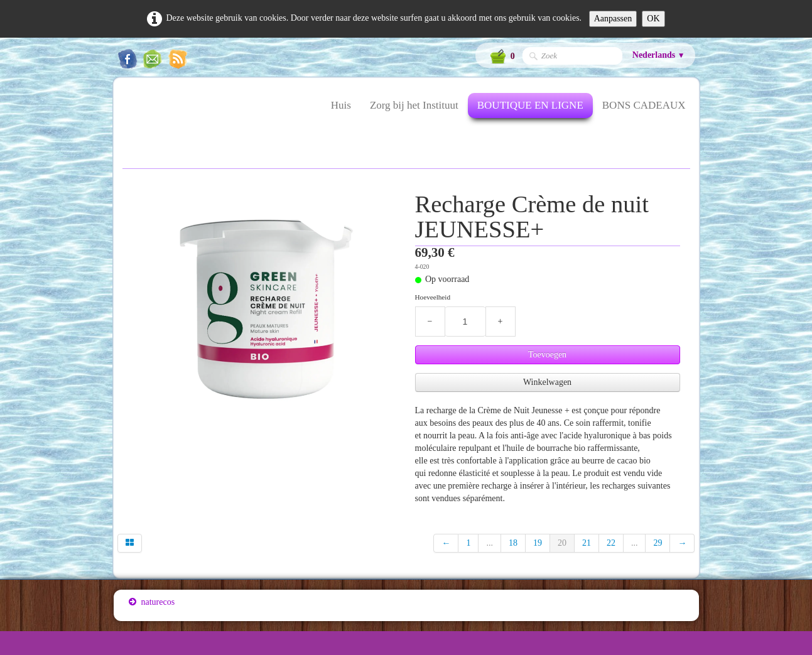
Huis (341, 105)
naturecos (152, 602)
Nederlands (659, 55)
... (490, 543)
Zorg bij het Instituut (414, 105)
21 (587, 543)
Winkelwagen (547, 382)
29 (658, 543)
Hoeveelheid (433, 297)
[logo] (128, 113)
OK (653, 19)
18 (513, 543)
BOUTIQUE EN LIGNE (530, 105)
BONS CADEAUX (644, 105)
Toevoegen (547, 355)
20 (562, 543)
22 (611, 543)
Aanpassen (613, 19)
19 (538, 543)
